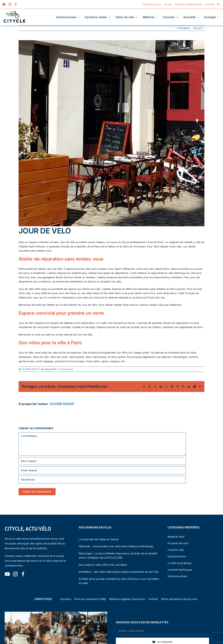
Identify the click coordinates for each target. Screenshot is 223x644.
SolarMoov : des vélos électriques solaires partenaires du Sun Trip (119, 572)
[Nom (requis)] (102, 461)
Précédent (184, 28)
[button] (218, 4)
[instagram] (10, 4)
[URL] (102, 480)
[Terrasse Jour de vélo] (111, 133)
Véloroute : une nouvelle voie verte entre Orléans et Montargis (116, 546)
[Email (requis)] (102, 470)
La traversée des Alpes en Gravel (99, 539)
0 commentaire (66, 369)
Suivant (198, 28)
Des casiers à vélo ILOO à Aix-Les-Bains (103, 565)
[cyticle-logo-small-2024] (14, 12)
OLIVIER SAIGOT (30, 369)
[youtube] (4, 4)
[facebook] (16, 4)
